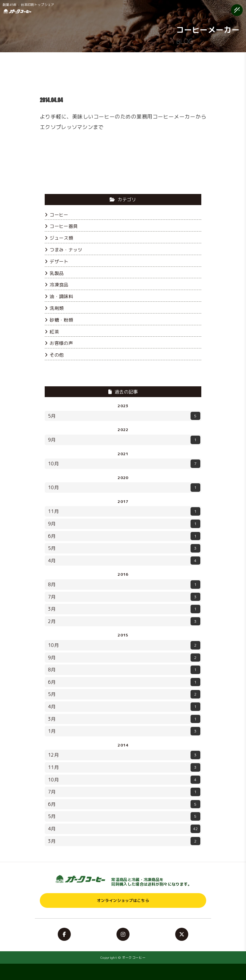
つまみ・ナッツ (63, 250)
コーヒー (57, 215)
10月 (124, 464)
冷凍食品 (57, 285)
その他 (54, 355)
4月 (124, 561)
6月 (124, 536)
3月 (124, 609)
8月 (124, 585)
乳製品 (54, 273)
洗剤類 (54, 308)
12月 (124, 755)
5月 (124, 416)
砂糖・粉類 (59, 320)
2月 (124, 621)
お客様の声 (59, 343)
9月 (124, 440)
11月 (124, 511)
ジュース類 (59, 238)
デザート (57, 261)
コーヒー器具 (61, 226)
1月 (124, 731)
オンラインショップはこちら (123, 900)
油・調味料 (59, 296)
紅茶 (52, 332)
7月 (124, 597)
